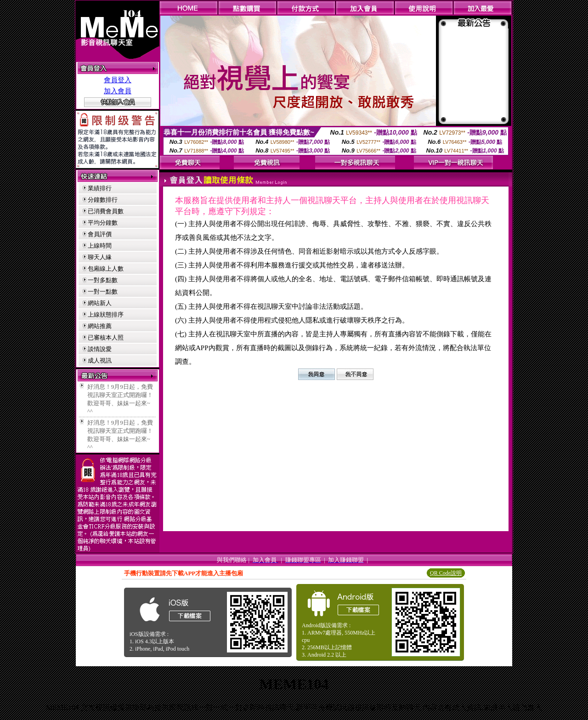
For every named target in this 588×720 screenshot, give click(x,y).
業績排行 (100, 188)
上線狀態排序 (106, 315)
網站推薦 (100, 326)
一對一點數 (103, 292)
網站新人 (100, 303)
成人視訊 (100, 360)
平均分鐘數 (103, 223)
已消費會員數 (106, 211)
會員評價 (100, 234)
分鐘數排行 (103, 200)
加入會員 (118, 91)
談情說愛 (100, 349)
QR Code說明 (446, 573)
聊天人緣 (100, 257)
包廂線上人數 (106, 269)
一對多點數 (103, 280)
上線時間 (100, 246)
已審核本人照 (106, 337)
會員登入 (118, 80)
